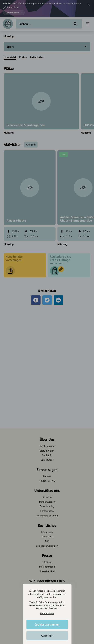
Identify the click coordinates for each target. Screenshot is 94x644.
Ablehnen (47, 636)
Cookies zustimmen (47, 624)
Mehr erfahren (47, 613)
